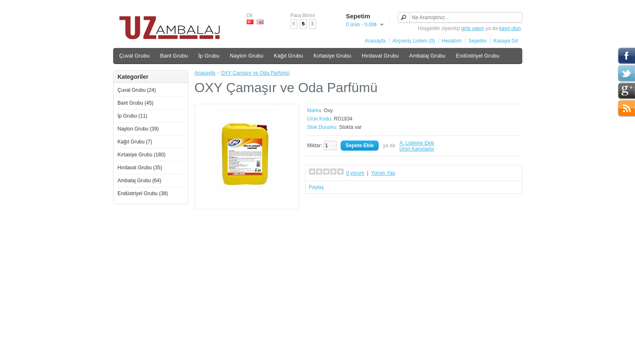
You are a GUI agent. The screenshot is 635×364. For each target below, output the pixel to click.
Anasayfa (375, 41)
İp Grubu (209, 56)
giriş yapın (473, 28)
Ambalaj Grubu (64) (140, 181)
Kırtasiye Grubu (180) (142, 155)
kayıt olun (510, 28)
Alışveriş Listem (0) (414, 41)
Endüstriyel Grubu (478, 56)
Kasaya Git (506, 41)
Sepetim (478, 41)
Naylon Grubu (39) (138, 129)
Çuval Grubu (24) (137, 90)
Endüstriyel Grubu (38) (143, 193)
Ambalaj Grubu (427, 56)
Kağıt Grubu (288, 56)
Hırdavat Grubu (380, 56)
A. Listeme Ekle (417, 143)
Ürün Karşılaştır (417, 149)
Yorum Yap (383, 173)
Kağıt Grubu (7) (135, 142)
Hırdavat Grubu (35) (140, 168)
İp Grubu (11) (133, 116)
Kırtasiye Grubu (332, 56)
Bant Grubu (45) (136, 103)
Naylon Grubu (247, 56)
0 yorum (355, 173)
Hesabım (452, 41)
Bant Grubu (174, 56)
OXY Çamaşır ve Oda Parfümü (255, 73)
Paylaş (316, 187)
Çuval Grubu (135, 56)
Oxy (328, 110)
